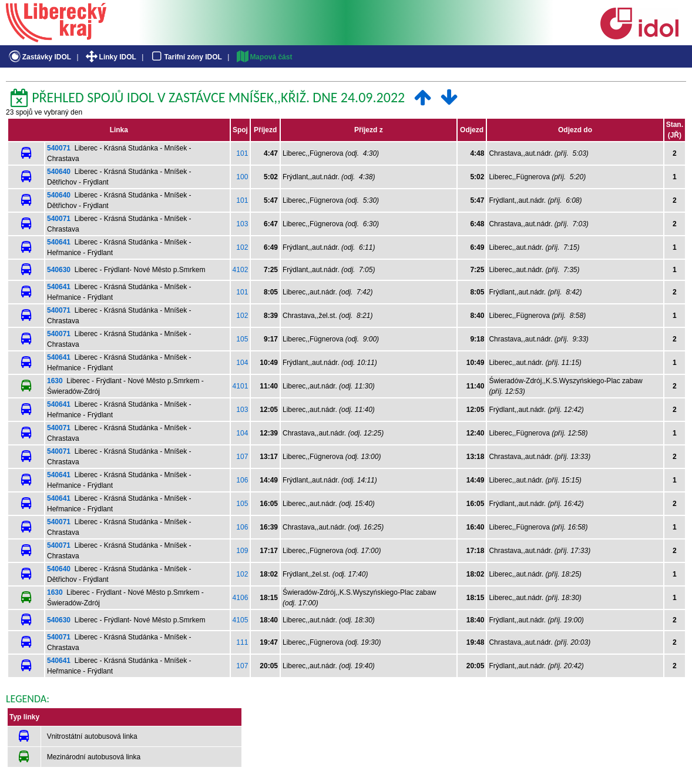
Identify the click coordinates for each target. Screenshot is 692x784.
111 (242, 642)
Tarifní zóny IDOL (186, 57)
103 (242, 224)
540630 (59, 270)
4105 (241, 620)
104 (242, 363)
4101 (241, 386)
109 (242, 551)
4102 (241, 270)
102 (242, 247)
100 (242, 177)
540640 (59, 172)
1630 (55, 381)
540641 (59, 242)
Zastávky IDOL (39, 57)
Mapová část (264, 57)
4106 (241, 598)
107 (242, 457)
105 (242, 339)
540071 (59, 148)
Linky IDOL (110, 57)
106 (242, 480)
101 (242, 153)
